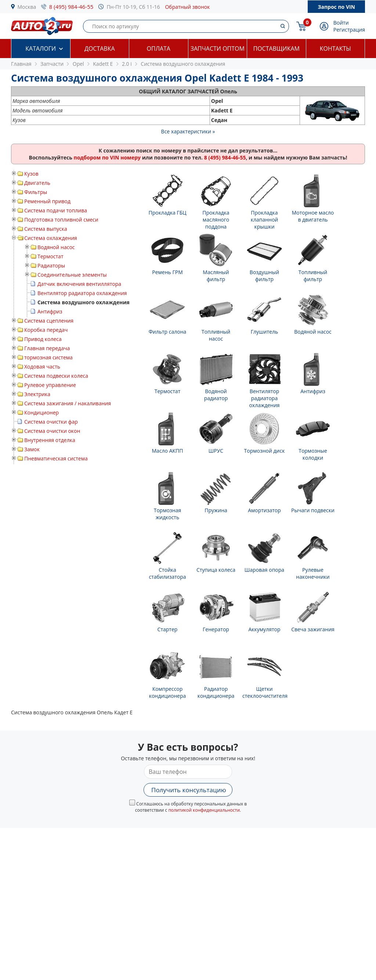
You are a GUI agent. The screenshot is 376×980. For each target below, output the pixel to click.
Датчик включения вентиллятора (79, 284)
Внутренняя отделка (50, 440)
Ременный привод (47, 201)
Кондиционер (41, 412)
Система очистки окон (52, 431)
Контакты (335, 49)
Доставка (100, 49)
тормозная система (48, 357)
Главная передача (47, 348)
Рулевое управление (50, 385)
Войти (341, 23)
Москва (27, 7)
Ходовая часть (42, 367)
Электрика (37, 394)
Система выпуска (46, 229)
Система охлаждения (51, 238)
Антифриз (50, 311)
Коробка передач (46, 330)
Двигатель (37, 183)
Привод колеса (43, 339)
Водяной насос (56, 247)
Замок (32, 449)
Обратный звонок (187, 7)
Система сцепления (49, 321)
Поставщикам (276, 49)
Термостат (50, 256)
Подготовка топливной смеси (61, 220)
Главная (21, 64)
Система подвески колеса (56, 376)
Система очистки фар (51, 422)
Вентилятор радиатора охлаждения (82, 293)
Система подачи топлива (56, 210)
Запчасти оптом (218, 49)
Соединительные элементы (72, 275)
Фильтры (36, 192)
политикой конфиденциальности (204, 810)
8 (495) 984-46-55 (71, 7)
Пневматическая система (56, 458)
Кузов (31, 174)
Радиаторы (51, 265)
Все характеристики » (188, 131)
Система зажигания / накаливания (68, 403)
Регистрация (349, 30)
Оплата (159, 49)
